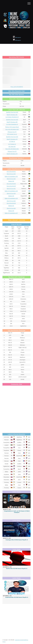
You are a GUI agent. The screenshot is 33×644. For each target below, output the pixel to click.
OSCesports (17, 37)
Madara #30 (11, 211)
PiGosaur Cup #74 (12, 132)
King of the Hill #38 (11, 203)
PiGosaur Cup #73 (12, 152)
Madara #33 (11, 196)
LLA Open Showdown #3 (12, 124)
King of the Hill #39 (11, 186)
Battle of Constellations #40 (11, 177)
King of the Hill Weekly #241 (12, 149)
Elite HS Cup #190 (11, 194)
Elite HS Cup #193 (11, 174)
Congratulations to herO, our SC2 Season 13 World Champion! (17, 512)
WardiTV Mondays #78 (12, 154)
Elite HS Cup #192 (11, 179)
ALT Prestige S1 (12, 144)
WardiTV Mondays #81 (12, 115)
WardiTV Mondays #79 (12, 139)
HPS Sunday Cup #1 (12, 134)
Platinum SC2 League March (12, 127)
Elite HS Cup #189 (11, 201)
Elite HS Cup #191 (11, 189)
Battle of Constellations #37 (11, 213)
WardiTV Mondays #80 (12, 122)
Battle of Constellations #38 (11, 198)
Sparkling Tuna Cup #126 (12, 112)
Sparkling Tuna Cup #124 (12, 137)
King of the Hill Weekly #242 (12, 129)
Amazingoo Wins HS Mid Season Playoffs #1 (17, 540)
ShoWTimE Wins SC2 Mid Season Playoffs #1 (17, 597)
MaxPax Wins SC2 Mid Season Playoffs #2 (17, 569)
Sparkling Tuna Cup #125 (12, 120)
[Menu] (28, 4)
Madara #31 (11, 206)
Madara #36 (11, 181)
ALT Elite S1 (12, 142)
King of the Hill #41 (11, 172)
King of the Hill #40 (11, 184)
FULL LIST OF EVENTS (17, 87)
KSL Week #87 (12, 147)
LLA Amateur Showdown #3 (12, 117)
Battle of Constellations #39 (11, 191)
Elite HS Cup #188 (11, 208)
